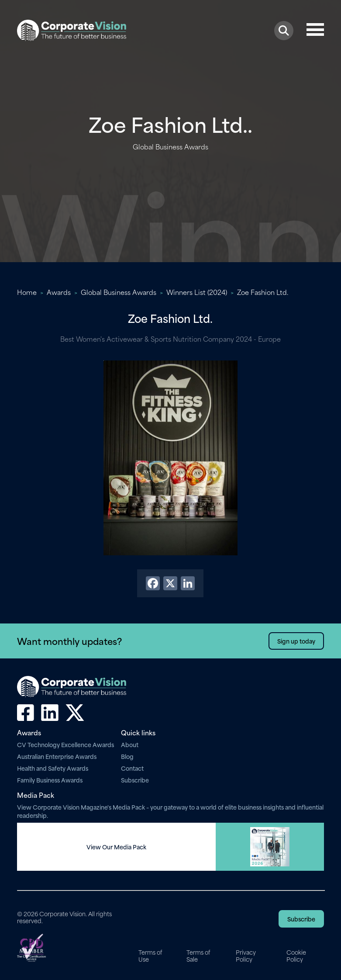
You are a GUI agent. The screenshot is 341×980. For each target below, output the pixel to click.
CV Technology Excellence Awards (65, 744)
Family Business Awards (50, 780)
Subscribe (135, 780)
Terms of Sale (198, 956)
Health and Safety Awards (53, 768)
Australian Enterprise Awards (57, 756)
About (130, 744)
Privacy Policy (246, 956)
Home (27, 292)
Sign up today (296, 641)
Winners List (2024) (197, 292)
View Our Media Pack (116, 847)
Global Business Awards (119, 292)
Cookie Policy (296, 956)
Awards (59, 292)
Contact (132, 768)
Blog (127, 756)
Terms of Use (150, 956)
